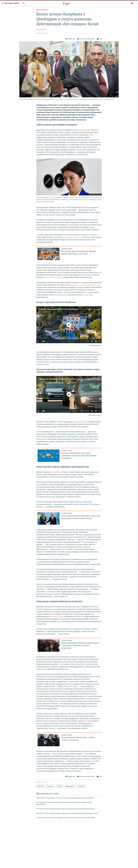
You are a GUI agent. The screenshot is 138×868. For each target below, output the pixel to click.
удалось (64, 295)
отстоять (86, 295)
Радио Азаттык (45, 312)
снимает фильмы (80, 422)
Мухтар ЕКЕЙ (41, 29)
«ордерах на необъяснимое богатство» (85, 285)
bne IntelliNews (56, 472)
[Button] (70, 39)
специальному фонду (53, 277)
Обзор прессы (42, 10)
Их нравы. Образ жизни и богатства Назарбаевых (58, 309)
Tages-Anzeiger (85, 130)
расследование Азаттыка (72, 237)
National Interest (57, 617)
